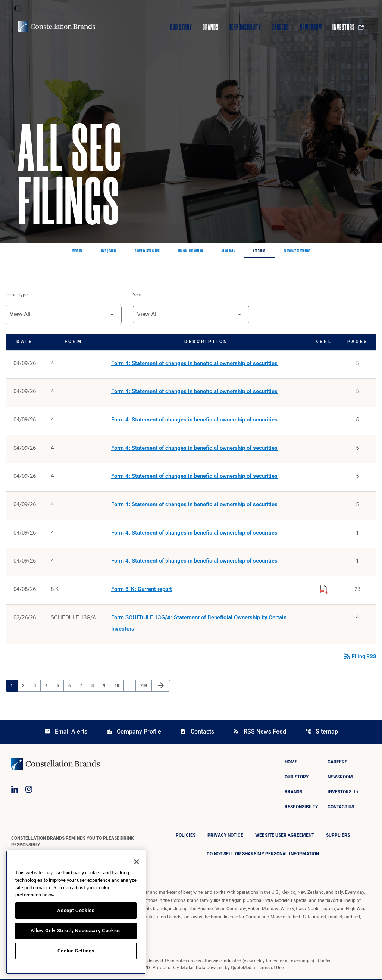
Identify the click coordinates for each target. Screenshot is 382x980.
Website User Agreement (285, 837)
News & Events (109, 251)
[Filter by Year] (191, 315)
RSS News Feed (260, 733)
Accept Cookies (76, 910)
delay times (266, 962)
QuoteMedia (243, 969)
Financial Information (191, 251)
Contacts (197, 733)
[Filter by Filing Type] (64, 315)
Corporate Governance (297, 251)
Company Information (147, 251)
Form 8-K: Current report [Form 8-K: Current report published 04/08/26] (142, 591)
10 (119, 687)
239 (145, 687)
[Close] (137, 862)
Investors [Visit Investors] (348, 27)
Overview (77, 251)
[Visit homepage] (57, 27)
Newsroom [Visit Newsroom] (311, 27)
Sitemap (322, 733)
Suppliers (338, 837)
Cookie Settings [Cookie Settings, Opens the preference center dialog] (76, 951)
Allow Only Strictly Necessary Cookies (76, 931)
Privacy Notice (225, 837)
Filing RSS (360, 658)
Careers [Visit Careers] (280, 27)
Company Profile (134, 733)
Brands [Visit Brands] (211, 27)
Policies (186, 837)
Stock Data (228, 251)
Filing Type (17, 295)
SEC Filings (259, 251)
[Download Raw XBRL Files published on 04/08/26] (324, 589)
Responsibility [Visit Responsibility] (245, 27)
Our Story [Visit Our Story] (181, 27)
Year (137, 295)
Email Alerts (66, 733)
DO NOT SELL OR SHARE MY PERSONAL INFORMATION (263, 855)
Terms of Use (270, 969)
